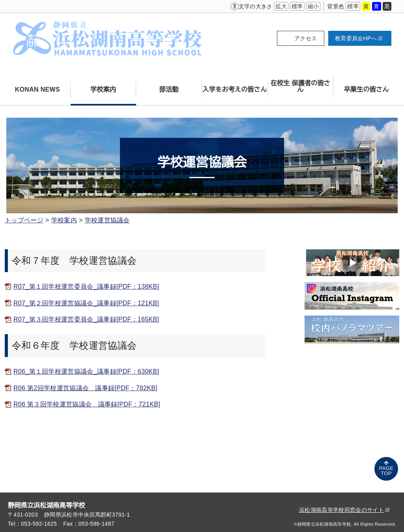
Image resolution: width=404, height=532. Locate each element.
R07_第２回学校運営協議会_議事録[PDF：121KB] (86, 303)
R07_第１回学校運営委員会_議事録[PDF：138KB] (86, 287)
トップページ (24, 220)
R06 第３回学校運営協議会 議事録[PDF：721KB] (87, 404)
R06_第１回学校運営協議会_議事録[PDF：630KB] (86, 371)
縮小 (313, 6)
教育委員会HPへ (359, 38)
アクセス (306, 38)
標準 (297, 6)
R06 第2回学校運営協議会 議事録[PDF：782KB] (85, 388)
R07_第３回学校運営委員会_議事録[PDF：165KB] (86, 319)
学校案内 (64, 220)
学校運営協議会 (107, 220)
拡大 (281, 6)
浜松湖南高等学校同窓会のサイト (344, 510)
